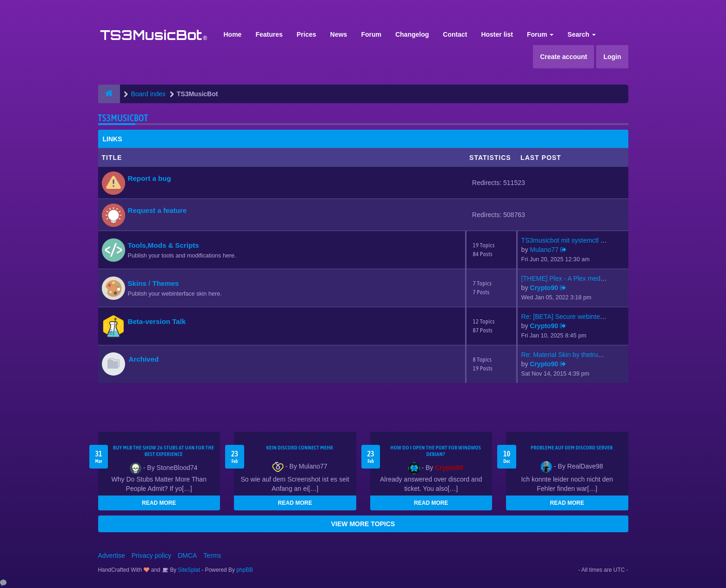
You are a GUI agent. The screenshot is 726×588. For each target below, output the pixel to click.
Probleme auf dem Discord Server (572, 448)
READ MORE (159, 503)
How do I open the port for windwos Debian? (436, 451)
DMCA (187, 555)
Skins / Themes (153, 283)
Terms (212, 555)
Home (233, 34)
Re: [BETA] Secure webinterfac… (569, 317)
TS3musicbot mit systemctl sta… (569, 240)
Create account (563, 57)
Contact (455, 34)
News (339, 34)
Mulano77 (544, 250)
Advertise (112, 555)
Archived (144, 359)
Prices (306, 34)
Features (269, 34)
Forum (371, 34)
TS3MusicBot (123, 118)
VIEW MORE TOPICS (363, 524)
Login (612, 57)
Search (582, 34)
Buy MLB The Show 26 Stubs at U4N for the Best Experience (163, 451)
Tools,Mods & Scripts (163, 245)
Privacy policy (152, 555)
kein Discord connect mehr (300, 448)
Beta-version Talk (157, 321)
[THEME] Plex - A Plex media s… (569, 278)
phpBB (245, 570)
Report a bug (150, 178)
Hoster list (497, 34)
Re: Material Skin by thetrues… (566, 355)
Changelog (412, 34)
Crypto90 (544, 288)
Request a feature (157, 210)
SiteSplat (188, 570)
